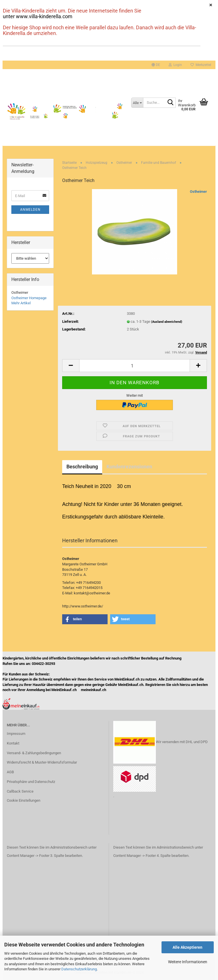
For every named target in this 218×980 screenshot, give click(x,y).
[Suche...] (137, 103)
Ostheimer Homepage (29, 298)
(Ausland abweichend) (167, 322)
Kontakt (13, 743)
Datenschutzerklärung (79, 969)
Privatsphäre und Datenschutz (31, 782)
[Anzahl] (135, 366)
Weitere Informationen (188, 962)
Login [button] (175, 65)
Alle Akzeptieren (187, 947)
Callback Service (20, 791)
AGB (10, 772)
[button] (156, 65)
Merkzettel (201, 65)
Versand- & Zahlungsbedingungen (34, 753)
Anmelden (30, 210)
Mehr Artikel (21, 303)
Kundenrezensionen (129, 467)
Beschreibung (82, 467)
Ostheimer (198, 192)
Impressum (16, 734)
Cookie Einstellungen (24, 800)
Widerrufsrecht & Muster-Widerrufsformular (42, 762)
